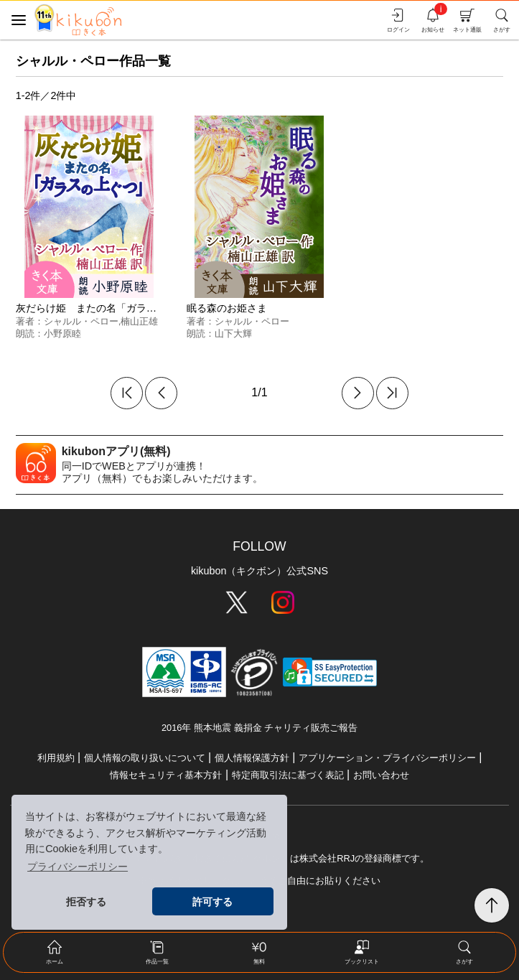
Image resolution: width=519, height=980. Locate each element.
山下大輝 (233, 333)
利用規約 (56, 758)
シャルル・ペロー (81, 321)
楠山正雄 (139, 321)
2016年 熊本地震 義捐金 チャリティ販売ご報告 (259, 728)
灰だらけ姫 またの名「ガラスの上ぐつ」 (111, 308)
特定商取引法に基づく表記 (288, 775)
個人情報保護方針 (252, 758)
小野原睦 (62, 333)
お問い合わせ (381, 775)
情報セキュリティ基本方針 (166, 775)
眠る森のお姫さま (227, 308)
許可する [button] (212, 902)
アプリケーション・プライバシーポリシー (387, 758)
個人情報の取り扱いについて (145, 758)
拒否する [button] (86, 902)
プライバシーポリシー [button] (78, 867)
